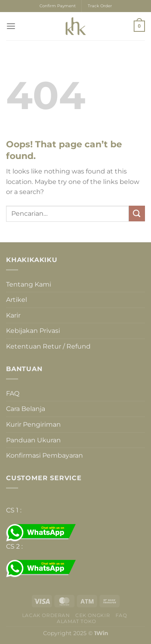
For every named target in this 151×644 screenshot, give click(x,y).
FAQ (13, 393)
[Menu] (11, 26)
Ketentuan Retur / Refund (48, 346)
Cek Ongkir (93, 615)
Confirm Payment (58, 6)
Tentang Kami (29, 284)
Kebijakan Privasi (33, 331)
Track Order (100, 6)
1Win (101, 633)
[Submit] (137, 214)
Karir (13, 315)
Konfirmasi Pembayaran (44, 455)
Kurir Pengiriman (33, 424)
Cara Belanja (26, 409)
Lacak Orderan (46, 615)
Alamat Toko (77, 621)
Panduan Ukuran (33, 440)
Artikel (17, 300)
